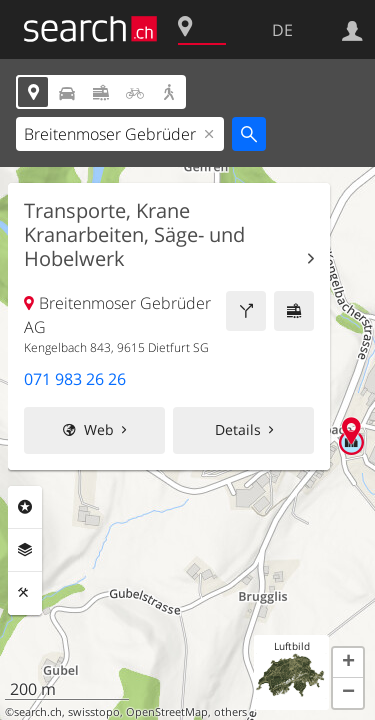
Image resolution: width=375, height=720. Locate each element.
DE (282, 30)
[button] (348, 663)
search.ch (38, 712)
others (230, 712)
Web (99, 429)
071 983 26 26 (75, 379)
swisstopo (94, 712)
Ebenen (25, 550)
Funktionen (25, 593)
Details (238, 429)
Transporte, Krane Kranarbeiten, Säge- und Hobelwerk (134, 235)
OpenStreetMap (167, 712)
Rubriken (25, 507)
